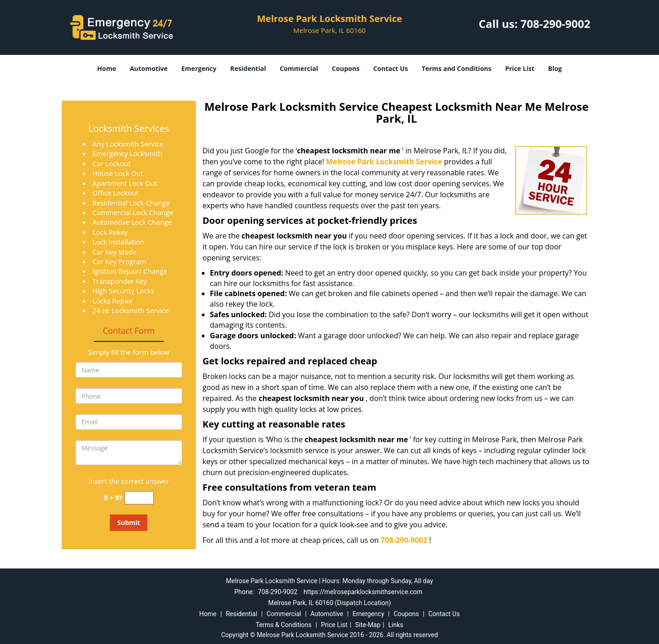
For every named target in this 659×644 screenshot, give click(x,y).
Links (396, 625)
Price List (520, 68)
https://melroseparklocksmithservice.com (363, 592)
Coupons (346, 68)
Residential (248, 68)
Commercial (299, 68)
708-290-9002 (555, 24)
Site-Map (368, 625)
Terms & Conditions (284, 625)
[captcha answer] (139, 498)
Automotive (149, 68)
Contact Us (391, 68)
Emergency (199, 68)
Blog (555, 68)
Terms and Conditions (456, 68)
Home (106, 68)
